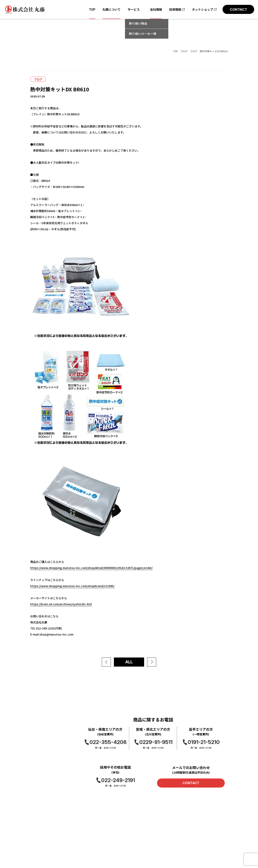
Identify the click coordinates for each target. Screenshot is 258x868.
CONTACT (191, 783)
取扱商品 (36, 845)
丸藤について (39, 838)
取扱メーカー (39, 852)
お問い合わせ (111, 830)
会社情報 (72, 830)
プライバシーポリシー (117, 838)
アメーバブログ (219, 853)
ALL (129, 662)
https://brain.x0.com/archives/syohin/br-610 (61, 604)
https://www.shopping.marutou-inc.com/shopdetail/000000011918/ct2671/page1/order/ (91, 568)
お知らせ (72, 838)
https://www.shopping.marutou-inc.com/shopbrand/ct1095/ (72, 586)
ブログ (184, 51)
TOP (175, 51)
